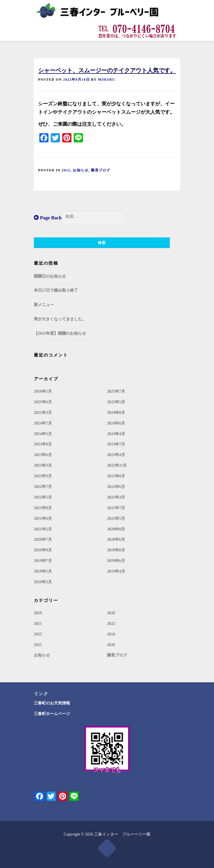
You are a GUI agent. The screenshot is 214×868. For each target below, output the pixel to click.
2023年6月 (43, 455)
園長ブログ (101, 170)
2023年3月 (43, 465)
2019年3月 (43, 582)
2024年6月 (116, 423)
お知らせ (81, 170)
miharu (106, 80)
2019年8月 (116, 550)
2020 (111, 613)
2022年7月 (43, 487)
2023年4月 (116, 455)
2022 (66, 170)
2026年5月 (43, 391)
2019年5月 (43, 571)
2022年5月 (43, 497)
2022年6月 (116, 487)
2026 (111, 645)
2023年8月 (43, 444)
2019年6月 (116, 561)
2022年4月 (116, 497)
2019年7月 (43, 561)
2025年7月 (116, 391)
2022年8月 (116, 476)
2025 (38, 645)
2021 (38, 624)
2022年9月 (43, 476)
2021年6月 (43, 519)
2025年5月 (116, 402)
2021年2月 (43, 529)
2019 (38, 613)
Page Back (48, 218)
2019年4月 (116, 571)
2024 (111, 634)
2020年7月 (43, 539)
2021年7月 (116, 508)
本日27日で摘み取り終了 (56, 290)
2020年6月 (116, 539)
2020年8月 (116, 529)
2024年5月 (43, 434)
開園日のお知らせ (50, 276)
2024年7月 (43, 423)
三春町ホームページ (52, 714)
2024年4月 (116, 434)
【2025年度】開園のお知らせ (60, 333)
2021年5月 (116, 519)
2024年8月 (116, 413)
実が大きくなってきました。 (60, 319)
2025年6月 (43, 402)
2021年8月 (43, 508)
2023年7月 (116, 444)
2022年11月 (117, 465)
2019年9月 (43, 550)
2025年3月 (43, 413)
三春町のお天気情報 (52, 703)
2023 (38, 634)
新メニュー (44, 305)
